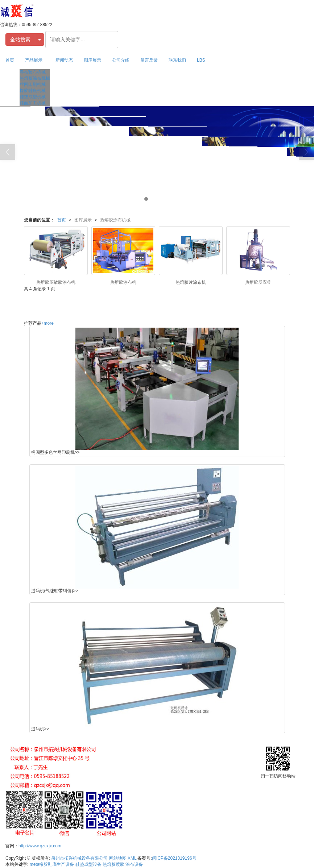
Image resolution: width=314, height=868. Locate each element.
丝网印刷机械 (33, 84)
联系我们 (177, 60)
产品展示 (34, 60)
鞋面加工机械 (33, 103)
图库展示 (92, 60)
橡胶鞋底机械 (33, 91)
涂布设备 (134, 864)
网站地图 (118, 858)
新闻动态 (64, 60)
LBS (201, 60)
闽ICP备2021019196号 (174, 858)
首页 (10, 60)
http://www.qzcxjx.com (40, 846)
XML (132, 858)
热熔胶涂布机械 (35, 78)
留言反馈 (149, 60)
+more (47, 323)
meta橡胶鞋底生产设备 (52, 864)
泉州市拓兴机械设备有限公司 (79, 858)
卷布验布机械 (33, 72)
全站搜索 (20, 40)
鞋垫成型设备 (88, 864)
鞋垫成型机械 (33, 97)
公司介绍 (121, 60)
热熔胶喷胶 (113, 864)
